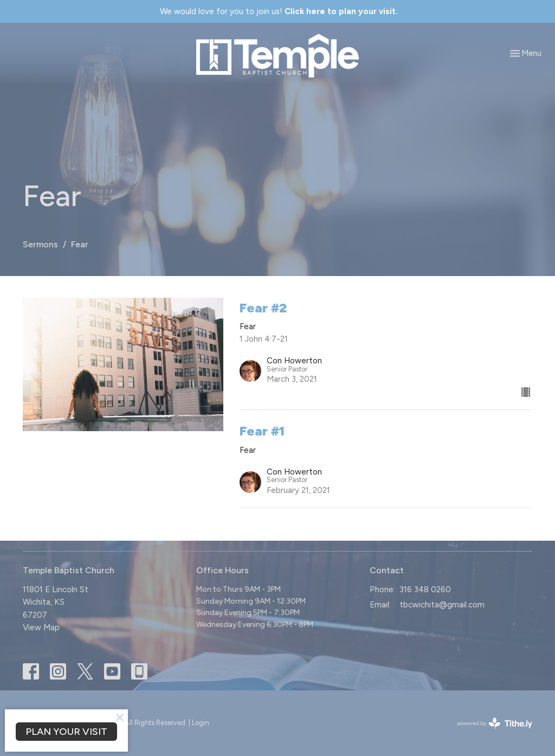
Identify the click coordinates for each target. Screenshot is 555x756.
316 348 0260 (425, 590)
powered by (495, 723)
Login (201, 723)
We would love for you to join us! (279, 11)
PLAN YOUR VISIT (66, 732)
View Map (41, 627)
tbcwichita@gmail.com (442, 605)
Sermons (40, 244)
